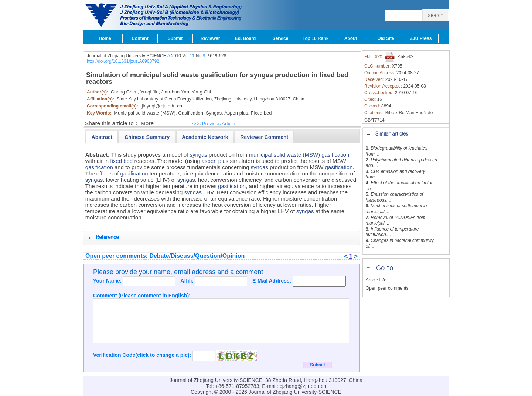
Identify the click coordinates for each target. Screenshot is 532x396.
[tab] (406, 134)
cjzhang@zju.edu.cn (303, 386)
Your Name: (108, 281)
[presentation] (102, 137)
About (351, 38)
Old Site (386, 38)
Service (281, 38)
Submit (175, 38)
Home (105, 38)
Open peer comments (387, 288)
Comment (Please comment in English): (142, 296)
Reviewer (210, 38)
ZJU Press (421, 38)
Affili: (188, 281)
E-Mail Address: (272, 281)
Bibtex (391, 113)
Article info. (377, 280)
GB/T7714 (374, 120)
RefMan (406, 113)
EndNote (424, 113)
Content (140, 38)
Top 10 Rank (316, 38)
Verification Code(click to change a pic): (143, 355)
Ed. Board (245, 38)
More (147, 123)
